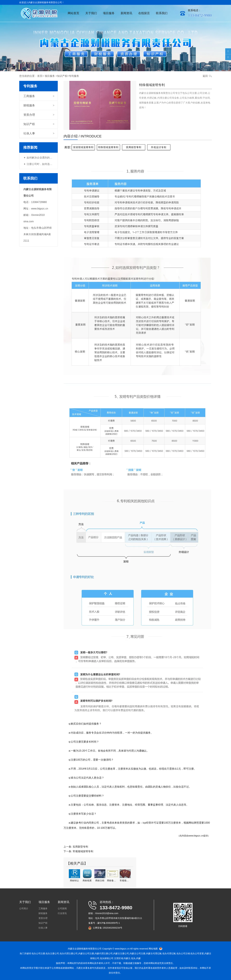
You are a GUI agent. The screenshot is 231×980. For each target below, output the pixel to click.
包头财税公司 (107, 958)
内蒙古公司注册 (137, 953)
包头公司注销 (183, 953)
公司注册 (90, 953)
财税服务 (29, 105)
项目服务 (109, 13)
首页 (40, 76)
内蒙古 (82, 953)
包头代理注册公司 (69, 953)
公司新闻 (62, 908)
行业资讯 (62, 913)
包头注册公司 (52, 953)
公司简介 (24, 908)
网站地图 (153, 949)
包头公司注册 (38, 953)
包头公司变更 (197, 953)
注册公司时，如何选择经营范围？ (40, 164)
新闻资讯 (126, 13)
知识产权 (62, 76)
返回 (205, 76)
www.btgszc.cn (196, 836)
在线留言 (144, 13)
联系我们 (162, 13)
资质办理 (29, 115)
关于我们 (91, 13)
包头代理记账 (169, 953)
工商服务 (29, 96)
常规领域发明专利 (83, 851)
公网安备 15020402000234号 (108, 928)
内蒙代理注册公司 (104, 953)
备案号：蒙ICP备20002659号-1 (104, 923)
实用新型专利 (80, 847)
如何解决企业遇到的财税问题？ (40, 158)
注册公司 (121, 953)
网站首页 (73, 13)
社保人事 (29, 133)
